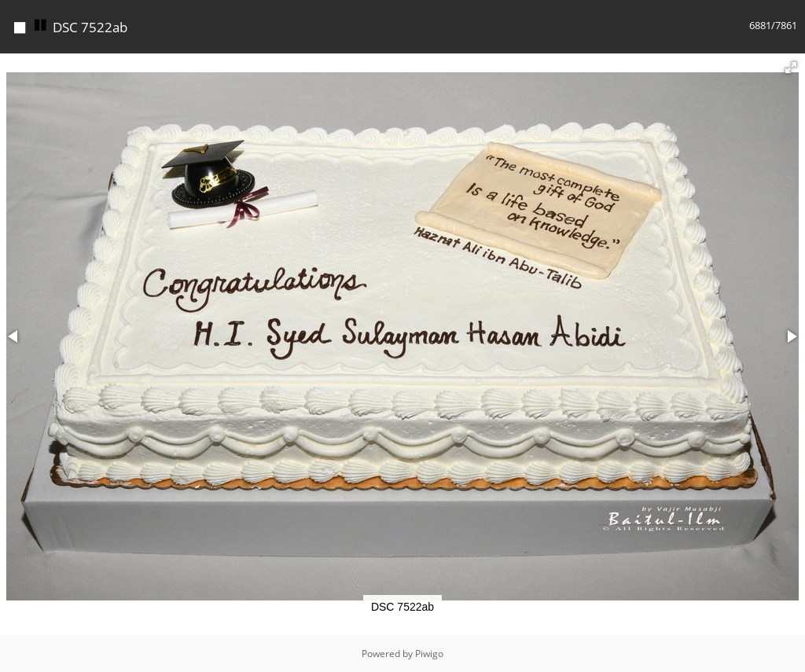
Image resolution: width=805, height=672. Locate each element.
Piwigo (429, 654)
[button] (791, 68)
